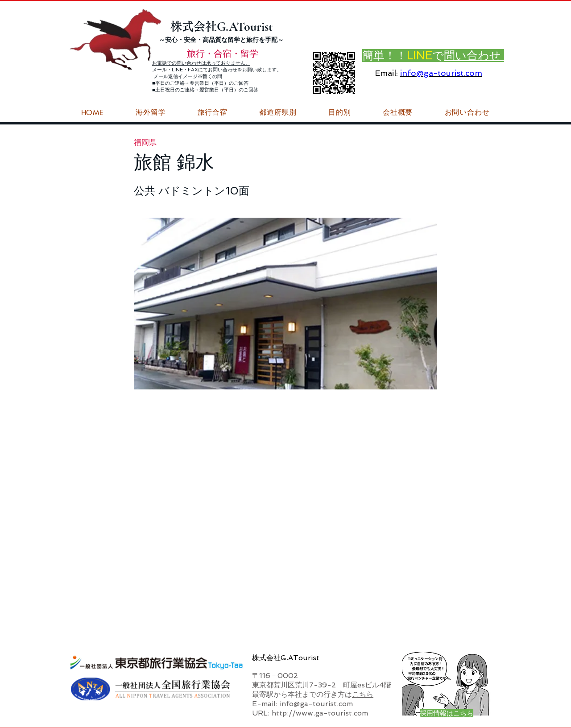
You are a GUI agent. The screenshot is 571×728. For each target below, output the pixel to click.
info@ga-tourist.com (441, 73)
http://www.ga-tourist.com (320, 713)
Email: (386, 73)
